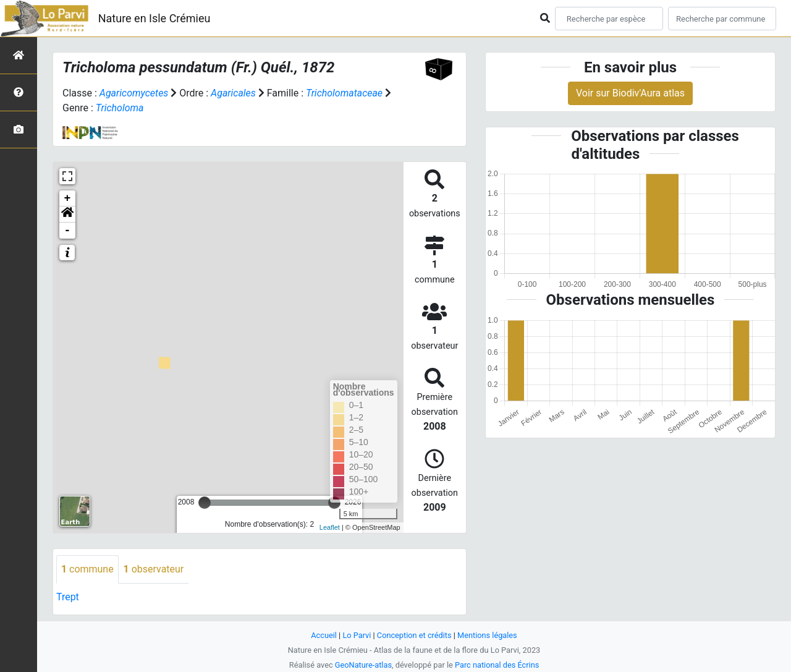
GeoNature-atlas (363, 665)
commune (87, 569)
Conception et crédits (414, 635)
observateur (154, 569)
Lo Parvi (357, 635)
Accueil (324, 635)
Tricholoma (120, 108)
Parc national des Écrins (497, 665)
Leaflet (330, 527)
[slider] (205, 503)
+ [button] (68, 198)
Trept (68, 597)
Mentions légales (487, 635)
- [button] (68, 231)
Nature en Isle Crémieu (154, 18)
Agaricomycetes (134, 93)
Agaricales (233, 93)
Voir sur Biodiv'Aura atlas (630, 93)
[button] (67, 215)
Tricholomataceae (345, 93)
